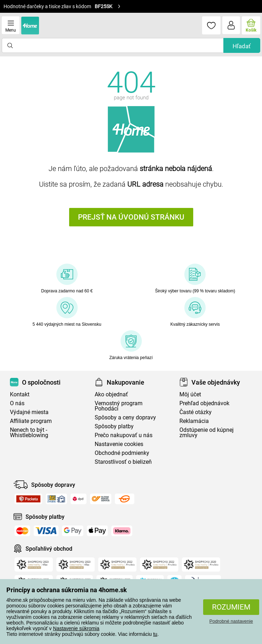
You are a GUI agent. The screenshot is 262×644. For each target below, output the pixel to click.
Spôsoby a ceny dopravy (125, 417)
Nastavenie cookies (119, 444)
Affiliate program (31, 421)
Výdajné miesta (29, 412)
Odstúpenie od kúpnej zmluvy (207, 433)
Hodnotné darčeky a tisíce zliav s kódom (62, 6)
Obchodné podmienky (122, 453)
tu (155, 634)
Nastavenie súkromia (76, 628)
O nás (17, 403)
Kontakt (20, 394)
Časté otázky (196, 412)
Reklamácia (194, 421)
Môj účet (190, 394)
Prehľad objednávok (204, 403)
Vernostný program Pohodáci (119, 406)
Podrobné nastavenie (231, 621)
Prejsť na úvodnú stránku (131, 217)
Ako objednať (111, 394)
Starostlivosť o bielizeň (123, 462)
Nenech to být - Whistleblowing (29, 433)
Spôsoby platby (114, 426)
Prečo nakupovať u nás (124, 435)
